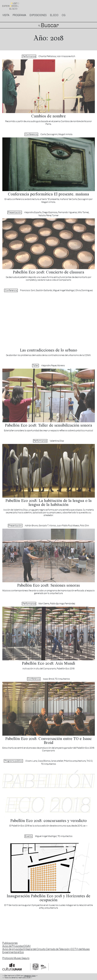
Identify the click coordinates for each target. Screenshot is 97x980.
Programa (19, 15)
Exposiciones (38, 15)
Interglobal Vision (30, 976)
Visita (6, 15)
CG (64, 15)
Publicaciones (10, 943)
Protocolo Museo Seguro (16, 958)
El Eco (54, 15)
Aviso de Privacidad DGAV (17, 946)
